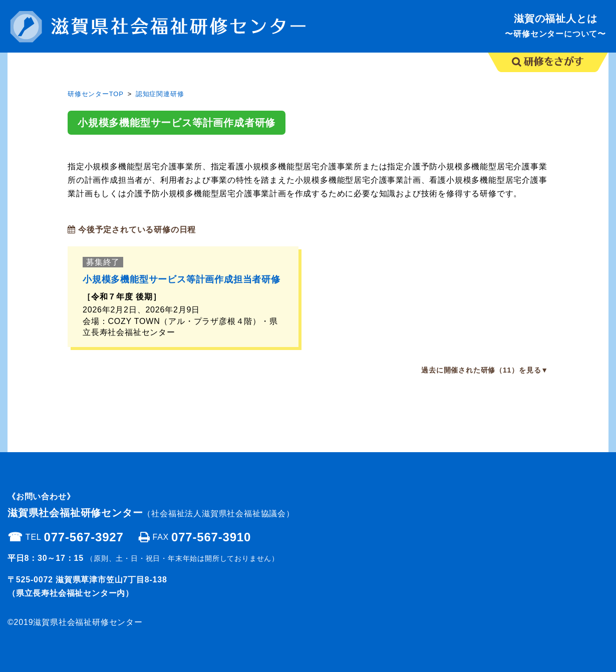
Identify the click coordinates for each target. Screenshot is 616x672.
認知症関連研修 (160, 94)
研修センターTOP (96, 94)
